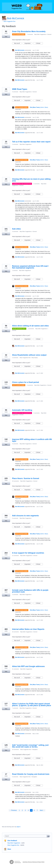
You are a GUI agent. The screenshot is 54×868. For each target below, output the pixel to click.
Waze (9, 849)
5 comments (15, 777)
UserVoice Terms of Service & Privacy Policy (34, 862)
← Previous (13, 810)
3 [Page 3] (25, 810)
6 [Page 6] (34, 810)
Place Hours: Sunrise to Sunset (26, 478)
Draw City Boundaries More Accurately (29, 31)
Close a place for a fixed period (25, 382)
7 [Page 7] (37, 810)
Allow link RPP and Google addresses (28, 666)
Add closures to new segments (25, 516)
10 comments (15, 481)
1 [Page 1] (19, 810)
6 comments (15, 518)
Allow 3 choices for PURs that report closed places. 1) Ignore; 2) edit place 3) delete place (32, 705)
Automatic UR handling (22, 410)
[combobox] (26, 836)
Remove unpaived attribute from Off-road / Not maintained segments (30, 267)
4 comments (15, 92)
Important (28, 43)
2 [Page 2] (22, 810)
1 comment (15, 270)
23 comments (15, 749)
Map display (35, 358)
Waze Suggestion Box (25, 358)
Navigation (35, 749)
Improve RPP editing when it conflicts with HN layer (32, 440)
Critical (39, 43)
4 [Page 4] (28, 810)
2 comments (15, 144)
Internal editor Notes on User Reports (28, 629)
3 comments (15, 231)
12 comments (15, 556)
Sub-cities (16, 229)
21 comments (15, 669)
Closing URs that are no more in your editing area (31, 180)
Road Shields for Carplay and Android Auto (31, 774)
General (49, 34)
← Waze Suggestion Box (9, 21)
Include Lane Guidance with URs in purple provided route (30, 591)
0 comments (15, 444)
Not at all (18, 43)
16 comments (15, 632)
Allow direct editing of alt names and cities (30, 326)
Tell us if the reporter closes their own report (31, 142)
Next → (42, 810)
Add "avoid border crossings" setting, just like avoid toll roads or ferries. (30, 746)
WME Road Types (20, 89)
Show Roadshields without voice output (29, 355)
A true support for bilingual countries (28, 553)
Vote (6, 37)
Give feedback (12, 841)
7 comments (30, 34)
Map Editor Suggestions (40, 34)
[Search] (48, 836)
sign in (19, 827)
